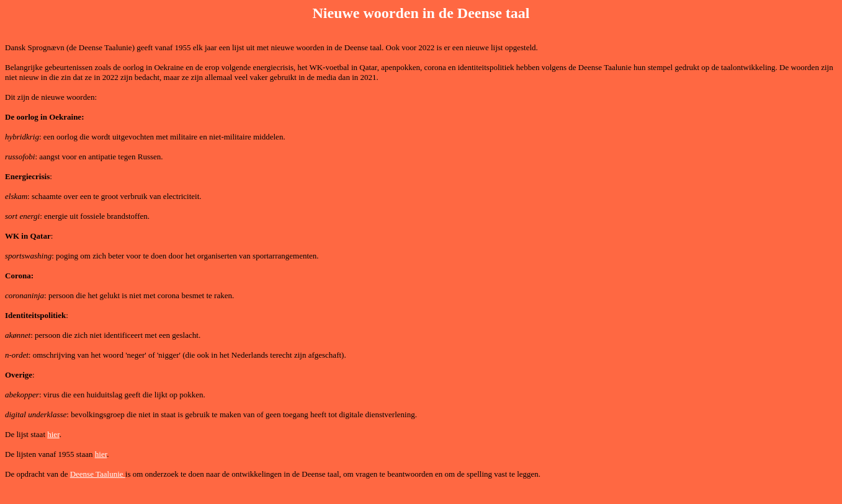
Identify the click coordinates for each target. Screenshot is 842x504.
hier (53, 434)
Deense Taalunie (98, 474)
